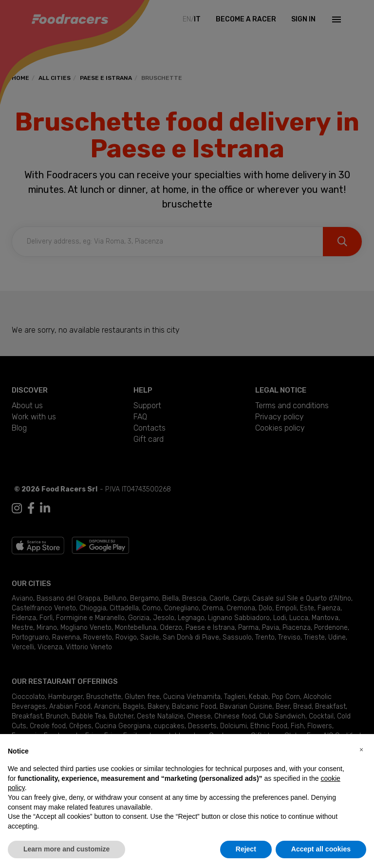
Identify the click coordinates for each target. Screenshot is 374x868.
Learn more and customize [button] (66, 849)
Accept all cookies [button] (321, 849)
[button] (361, 750)
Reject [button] (246, 849)
